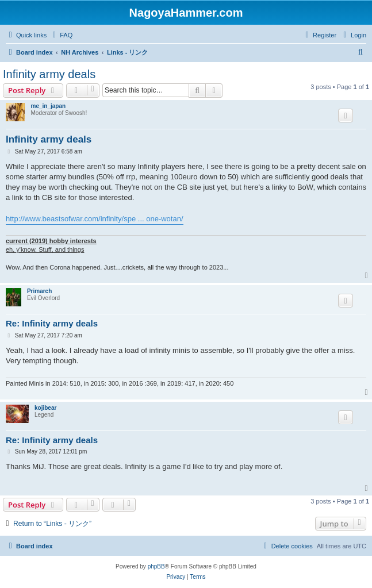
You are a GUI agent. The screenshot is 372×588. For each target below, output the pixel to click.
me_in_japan (48, 106)
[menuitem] (61, 35)
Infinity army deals (49, 74)
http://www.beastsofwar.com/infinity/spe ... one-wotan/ (95, 219)
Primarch (39, 291)
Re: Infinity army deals (52, 323)
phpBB (156, 566)
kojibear (45, 408)
